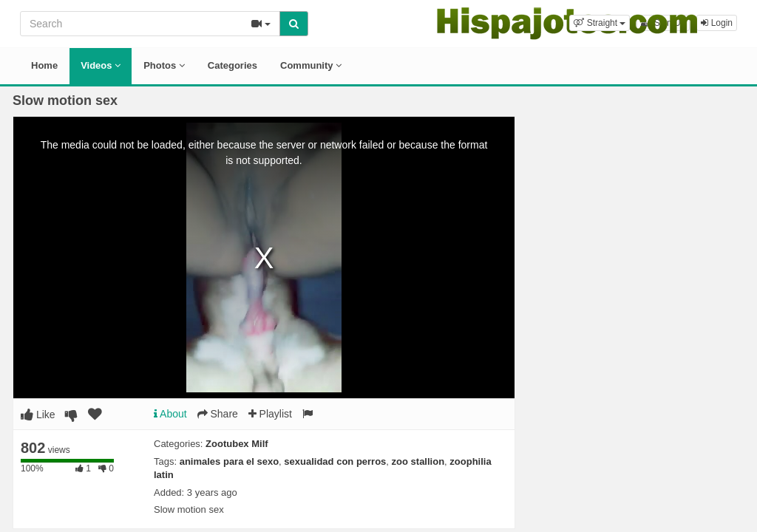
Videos (101, 65)
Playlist (270, 414)
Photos (164, 65)
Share (218, 414)
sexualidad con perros (335, 461)
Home (44, 65)
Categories (232, 65)
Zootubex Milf (237, 444)
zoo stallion (418, 461)
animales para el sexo (229, 461)
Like (38, 415)
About (170, 414)
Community (311, 65)
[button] (600, 23)
